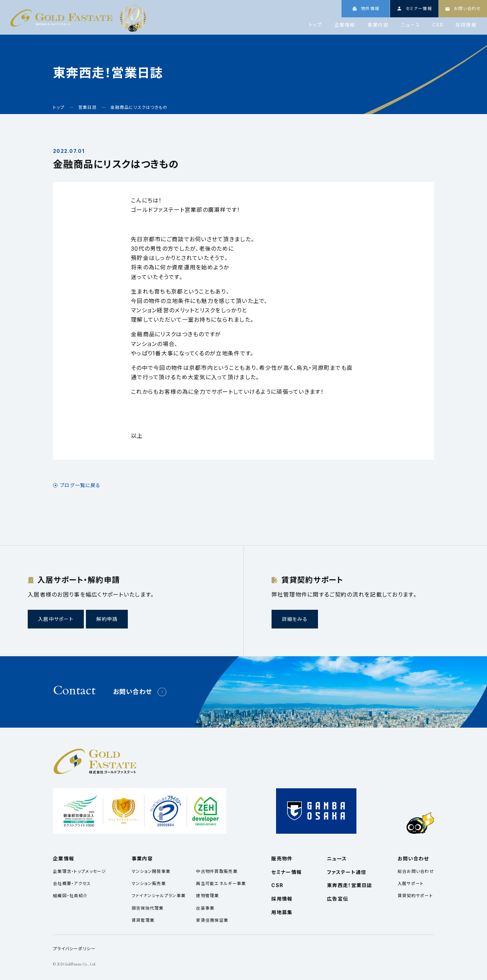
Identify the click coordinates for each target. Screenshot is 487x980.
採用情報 (466, 25)
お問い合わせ (133, 692)
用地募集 (282, 912)
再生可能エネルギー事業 (221, 883)
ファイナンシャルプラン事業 (159, 896)
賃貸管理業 (143, 920)
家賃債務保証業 (212, 920)
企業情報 (345, 25)
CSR (438, 25)
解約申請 (107, 619)
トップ (315, 25)
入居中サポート (56, 619)
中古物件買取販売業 (217, 871)
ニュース (410, 25)
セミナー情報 (286, 872)
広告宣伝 (338, 899)
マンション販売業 (149, 883)
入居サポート (411, 883)
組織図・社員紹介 (70, 896)
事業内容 (378, 25)
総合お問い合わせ (416, 871)
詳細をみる (295, 619)
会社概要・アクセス (72, 883)
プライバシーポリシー (74, 949)
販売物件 (282, 858)
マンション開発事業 (151, 871)
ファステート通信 (347, 872)
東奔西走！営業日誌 (350, 885)
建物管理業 (207, 896)
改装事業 (205, 908)
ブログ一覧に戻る (80, 485)
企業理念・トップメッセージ (80, 871)
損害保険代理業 (148, 908)
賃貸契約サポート (415, 896)
